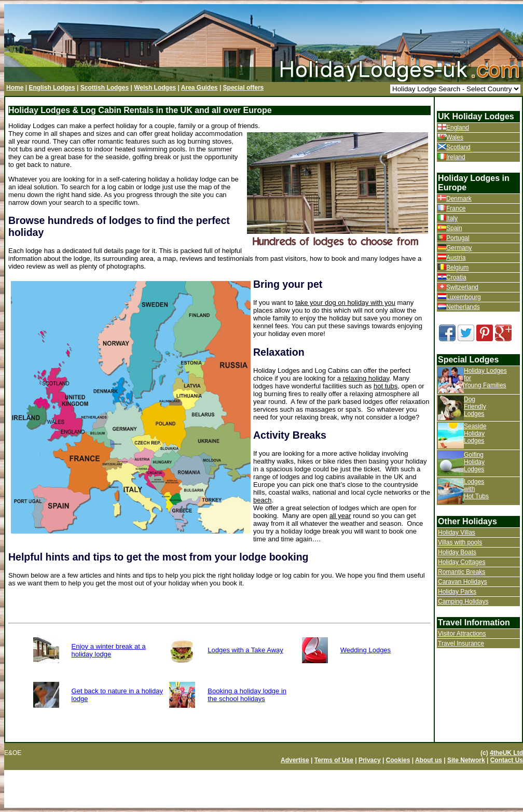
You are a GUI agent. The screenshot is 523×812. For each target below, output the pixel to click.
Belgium (457, 268)
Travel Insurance (461, 643)
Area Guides (199, 88)
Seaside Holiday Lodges (475, 433)
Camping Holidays (463, 601)
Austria (456, 258)
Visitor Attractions (462, 634)
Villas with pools (460, 542)
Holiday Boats (457, 552)
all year (340, 516)
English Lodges (52, 88)
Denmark (459, 199)
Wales (455, 137)
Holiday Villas (457, 533)
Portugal (458, 238)
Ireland (456, 157)
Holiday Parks (457, 592)
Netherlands (463, 307)
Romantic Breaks (462, 572)
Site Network (466, 760)
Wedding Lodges (366, 650)
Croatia (456, 277)
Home (15, 88)
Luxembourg (464, 297)
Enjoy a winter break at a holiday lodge (109, 650)
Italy (452, 218)
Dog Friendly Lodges (475, 407)
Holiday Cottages (462, 562)
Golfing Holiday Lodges (474, 462)
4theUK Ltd (506, 753)
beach (262, 500)
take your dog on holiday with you (345, 303)
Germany (459, 248)
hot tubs (386, 386)
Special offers (244, 88)
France (456, 208)
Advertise (295, 760)
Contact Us (507, 760)
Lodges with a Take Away (245, 650)
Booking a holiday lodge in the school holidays (247, 695)
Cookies (398, 760)
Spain (454, 228)
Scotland (458, 147)
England (458, 128)
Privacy (370, 760)
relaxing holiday (366, 378)
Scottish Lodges (105, 88)
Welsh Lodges (155, 88)
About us (429, 760)
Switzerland (462, 287)
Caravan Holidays (463, 582)
